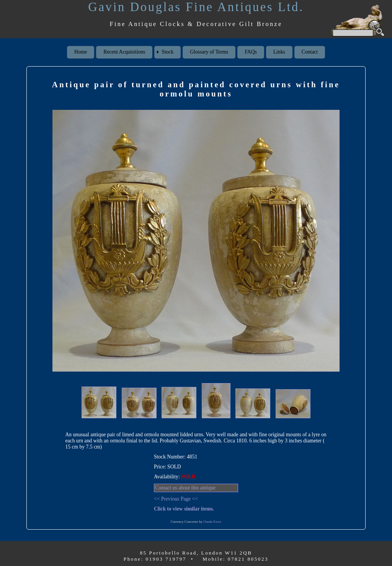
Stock (167, 52)
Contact (310, 52)
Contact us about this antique (185, 488)
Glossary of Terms (209, 52)
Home (81, 52)
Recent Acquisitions (124, 52)
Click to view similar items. (184, 509)
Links (279, 52)
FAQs (251, 52)
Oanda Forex (212, 522)
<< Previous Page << (176, 499)
